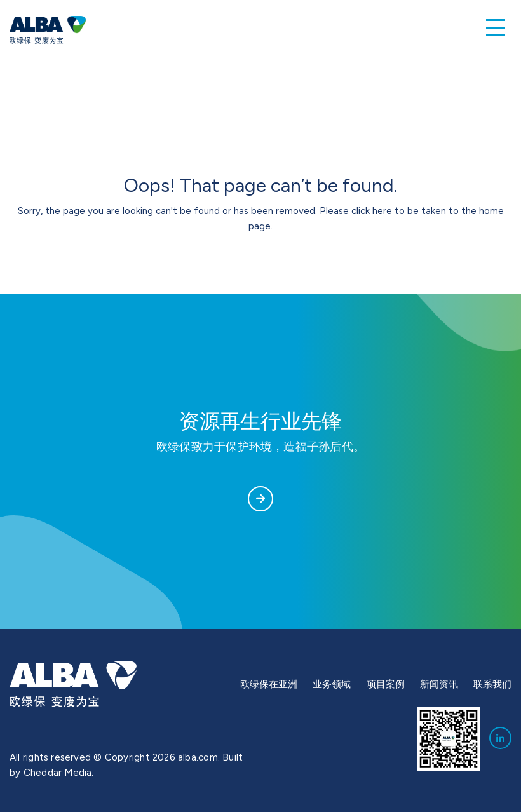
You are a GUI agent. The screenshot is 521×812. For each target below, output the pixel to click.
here (382, 211)
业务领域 (332, 684)
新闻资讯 (439, 684)
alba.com (198, 757)
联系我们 (492, 684)
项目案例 (386, 684)
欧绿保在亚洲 (269, 684)
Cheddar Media (58, 773)
